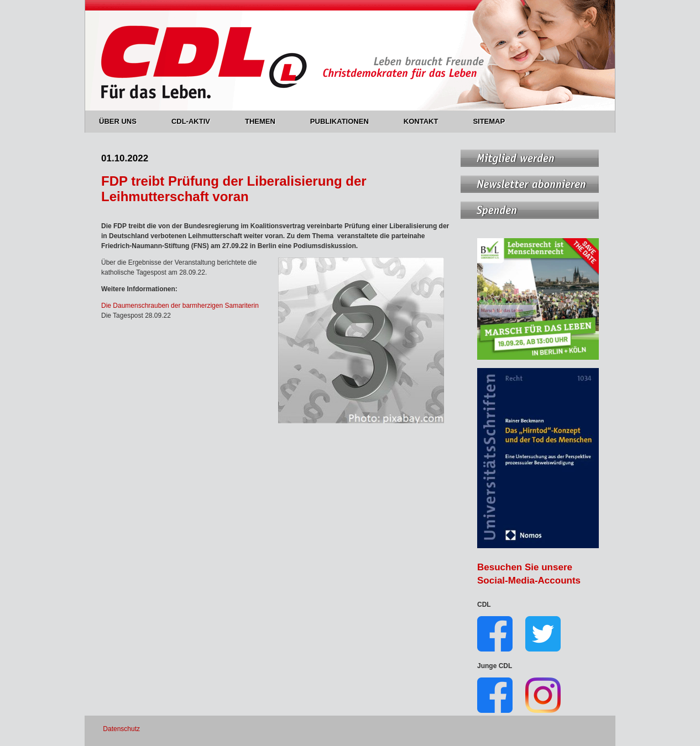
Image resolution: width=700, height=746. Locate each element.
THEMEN (267, 121)
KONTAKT (427, 121)
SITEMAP (489, 121)
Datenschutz (121, 729)
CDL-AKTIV (197, 121)
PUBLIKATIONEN (346, 121)
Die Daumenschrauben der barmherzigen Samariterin (180, 306)
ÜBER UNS (124, 121)
